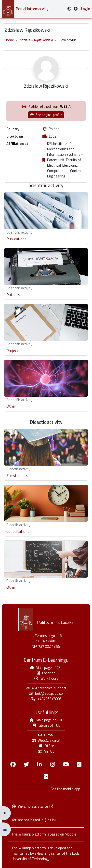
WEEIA (65, 106)
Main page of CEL (46, 668)
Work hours (46, 678)
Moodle (71, 834)
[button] (76, 9)
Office (46, 746)
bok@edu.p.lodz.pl (46, 693)
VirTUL (46, 751)
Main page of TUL (46, 720)
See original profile (46, 115)
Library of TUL (46, 725)
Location (46, 673)
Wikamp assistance (33, 806)
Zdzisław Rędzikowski (36, 40)
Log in (86, 9)
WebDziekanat (46, 740)
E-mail (46, 735)
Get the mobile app (65, 789)
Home (9, 40)
